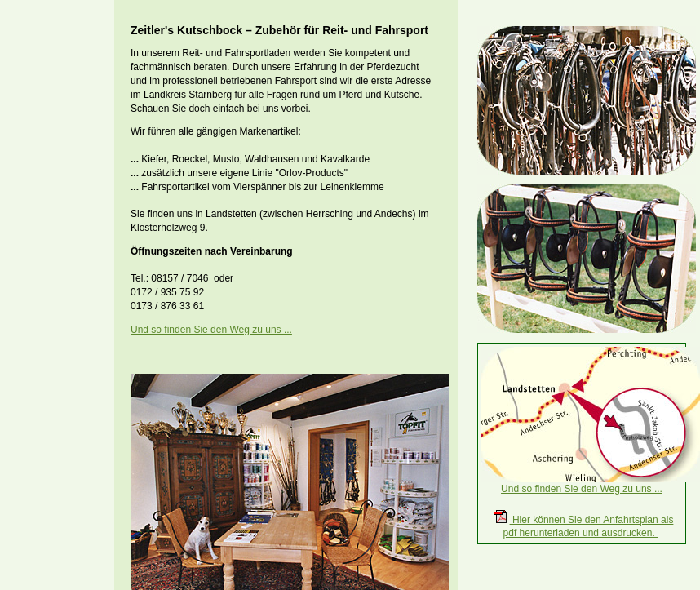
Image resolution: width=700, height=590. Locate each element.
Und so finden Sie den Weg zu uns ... (211, 330)
